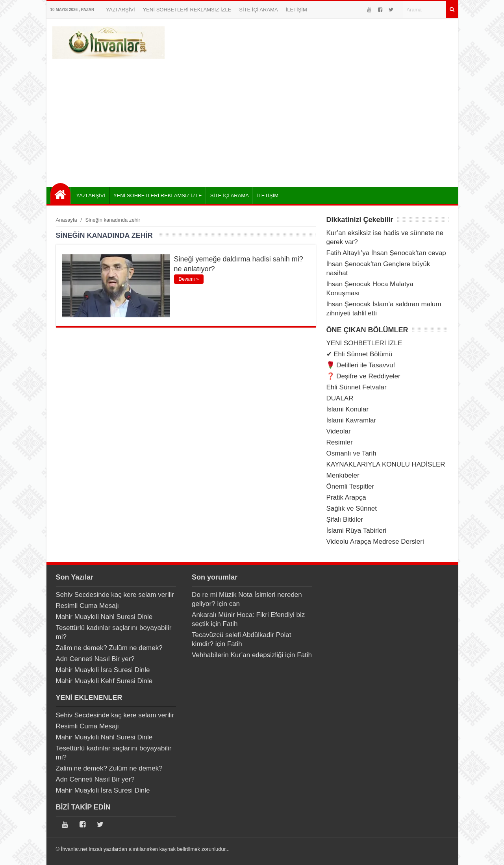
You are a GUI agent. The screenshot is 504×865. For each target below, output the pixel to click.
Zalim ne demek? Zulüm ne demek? (109, 648)
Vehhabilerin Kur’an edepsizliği (237, 655)
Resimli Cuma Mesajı (88, 606)
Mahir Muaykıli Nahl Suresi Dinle (104, 617)
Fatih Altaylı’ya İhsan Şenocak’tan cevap (386, 253)
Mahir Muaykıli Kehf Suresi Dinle (104, 681)
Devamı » (189, 279)
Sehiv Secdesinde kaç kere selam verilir (115, 595)
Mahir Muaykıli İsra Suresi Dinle (103, 670)
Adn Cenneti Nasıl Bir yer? (95, 659)
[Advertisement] (252, 120)
